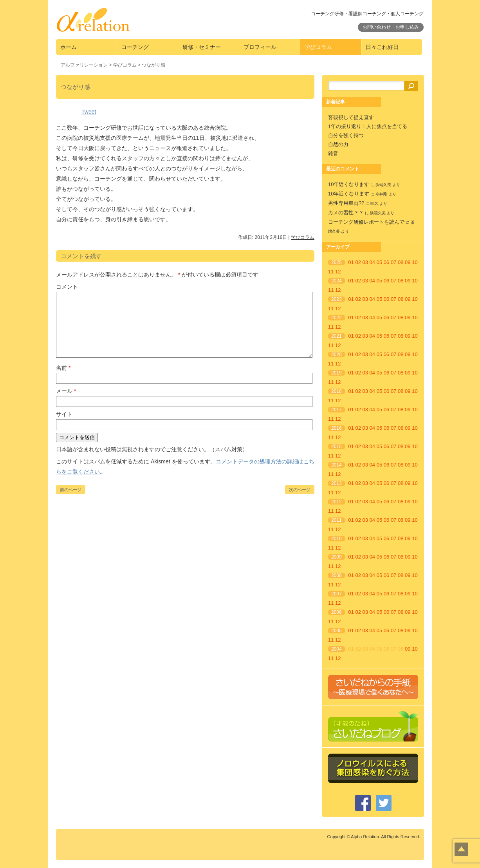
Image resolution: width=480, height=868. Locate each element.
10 (415, 262)
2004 (337, 649)
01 (351, 262)
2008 (337, 575)
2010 (337, 539)
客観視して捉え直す (351, 117)
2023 (337, 299)
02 (358, 262)
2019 (337, 373)
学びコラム (318, 47)
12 (338, 272)
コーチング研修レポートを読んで (366, 222)
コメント (67, 287)
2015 (337, 447)
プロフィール (260, 47)
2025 (337, 262)
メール (66, 391)
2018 (337, 391)
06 (386, 262)
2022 (337, 318)
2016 (337, 428)
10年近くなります (349, 184)
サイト (64, 414)
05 (379, 262)
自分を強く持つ (346, 135)
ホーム (69, 47)
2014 (337, 465)
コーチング (135, 47)
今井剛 (381, 194)
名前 (63, 368)
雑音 (333, 153)
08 (401, 262)
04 (372, 262)
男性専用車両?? (346, 203)
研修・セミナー (202, 47)
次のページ (300, 490)
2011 (337, 520)
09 (408, 262)
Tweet (89, 112)
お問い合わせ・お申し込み (391, 27)
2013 (337, 483)
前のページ (71, 490)
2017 (337, 410)
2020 (337, 354)
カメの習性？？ (346, 212)
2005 (337, 631)
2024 (337, 281)
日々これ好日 (382, 47)
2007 (337, 594)
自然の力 (338, 144)
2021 (337, 336)
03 (365, 262)
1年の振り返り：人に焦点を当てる (368, 126)
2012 (337, 502)
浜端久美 (383, 185)
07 (393, 262)
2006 (337, 612)
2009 (337, 557)
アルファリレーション (84, 65)
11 (331, 272)
